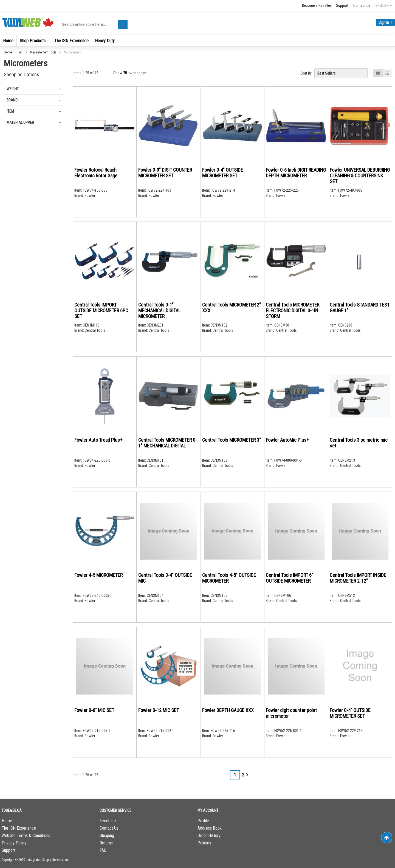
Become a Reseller (317, 5)
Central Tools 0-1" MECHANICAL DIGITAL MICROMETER (159, 310)
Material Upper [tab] (20, 123)
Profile (203, 821)
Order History (209, 836)
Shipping (107, 836)
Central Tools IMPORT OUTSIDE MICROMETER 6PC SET (101, 310)
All (21, 52)
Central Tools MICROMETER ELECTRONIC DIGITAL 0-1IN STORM (293, 310)
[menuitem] (8, 41)
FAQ (103, 850)
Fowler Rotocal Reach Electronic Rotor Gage (96, 173)
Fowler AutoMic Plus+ (287, 440)
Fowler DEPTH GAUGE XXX (228, 710)
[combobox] (93, 24)
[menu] (198, 41)
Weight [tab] (13, 89)
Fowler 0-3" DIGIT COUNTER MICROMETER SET (165, 173)
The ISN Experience (19, 828)
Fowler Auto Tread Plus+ (98, 440)
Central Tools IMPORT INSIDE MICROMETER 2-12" (358, 578)
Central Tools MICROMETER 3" (232, 440)
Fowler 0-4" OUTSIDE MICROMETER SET (223, 173)
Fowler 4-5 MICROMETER (98, 575)
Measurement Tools (44, 52)
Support (342, 5)
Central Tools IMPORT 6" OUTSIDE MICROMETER (290, 578)
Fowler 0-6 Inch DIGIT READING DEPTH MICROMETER (296, 173)
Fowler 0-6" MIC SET (94, 710)
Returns (106, 843)
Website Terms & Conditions (26, 836)
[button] (384, 5)
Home (8, 52)
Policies (204, 843)
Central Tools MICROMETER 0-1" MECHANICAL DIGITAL (168, 443)
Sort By (306, 73)
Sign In (384, 22)
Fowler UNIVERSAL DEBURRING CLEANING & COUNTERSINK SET (360, 176)
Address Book (210, 828)
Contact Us (362, 5)
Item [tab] (10, 111)
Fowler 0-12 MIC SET (159, 710)
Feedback (108, 821)
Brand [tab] (12, 100)
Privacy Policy (14, 843)
